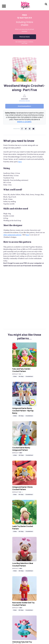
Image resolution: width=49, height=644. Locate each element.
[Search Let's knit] (46, 7)
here (20, 162)
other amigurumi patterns (12, 235)
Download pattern (24, 106)
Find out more (25, 37)
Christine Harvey (24, 101)
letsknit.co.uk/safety (24, 122)
